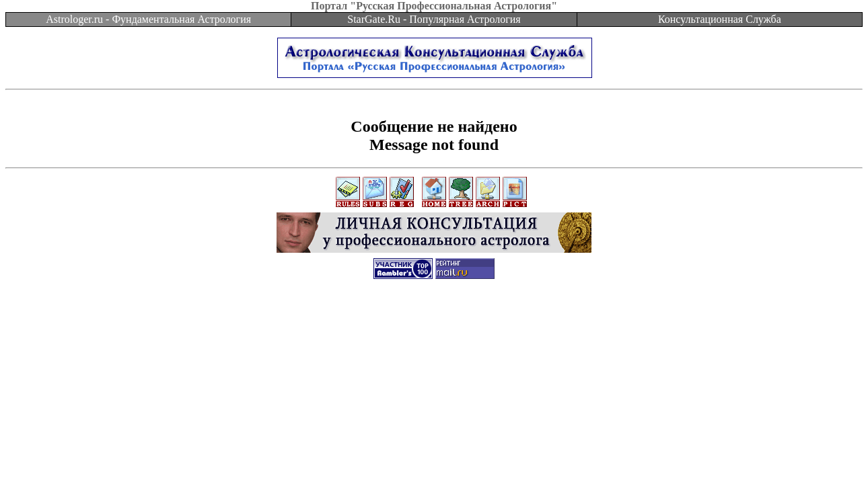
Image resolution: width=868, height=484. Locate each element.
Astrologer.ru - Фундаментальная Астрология (148, 19)
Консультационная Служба (720, 19)
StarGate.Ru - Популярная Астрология (434, 19)
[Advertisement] (434, 321)
